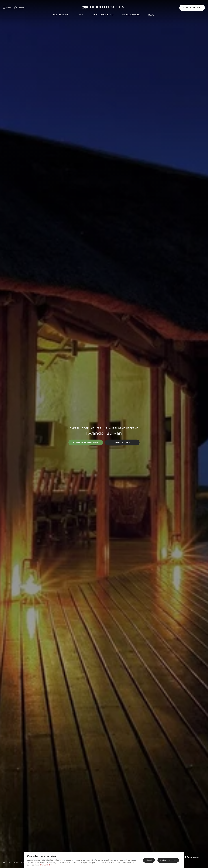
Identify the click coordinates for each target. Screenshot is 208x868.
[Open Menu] (7, 8)
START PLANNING (193, 8)
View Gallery (122, 442)
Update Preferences (168, 860)
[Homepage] (4, 862)
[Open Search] (19, 8)
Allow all (149, 860)
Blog (152, 15)
